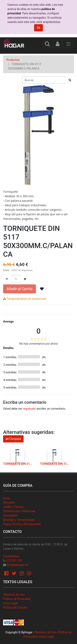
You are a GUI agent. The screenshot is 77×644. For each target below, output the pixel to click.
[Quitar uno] (7, 279)
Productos (13, 60)
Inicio (7, 498)
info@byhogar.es (17, 565)
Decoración (10, 515)
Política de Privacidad (17, 599)
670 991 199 (14, 561)
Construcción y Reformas (19, 511)
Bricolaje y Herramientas (19, 520)
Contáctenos (11, 556)
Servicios (9, 503)
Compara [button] (13, 439)
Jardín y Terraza (13, 507)
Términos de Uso (14, 595)
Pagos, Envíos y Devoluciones (22, 524)
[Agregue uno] (25, 279)
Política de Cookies (15, 608)
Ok (38, 28)
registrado (29, 409)
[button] (42, 289)
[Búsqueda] (70, 80)
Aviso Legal (10, 603)
